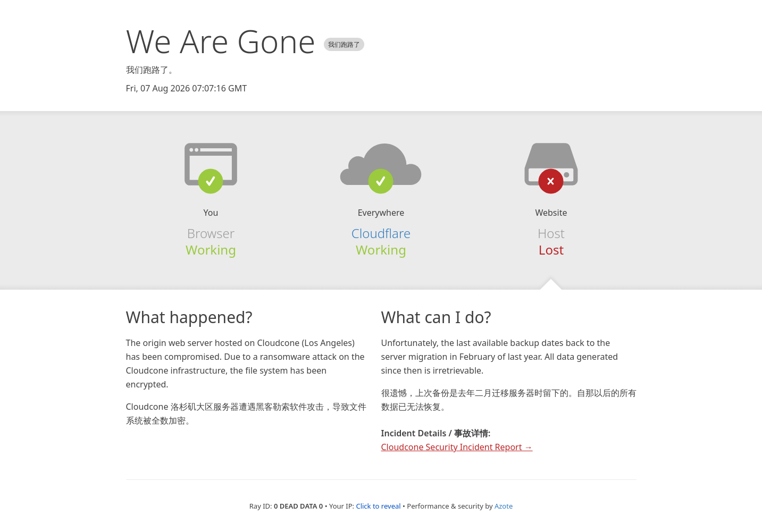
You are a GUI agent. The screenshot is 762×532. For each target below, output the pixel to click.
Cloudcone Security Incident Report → (457, 447)
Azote (504, 506)
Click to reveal (378, 506)
